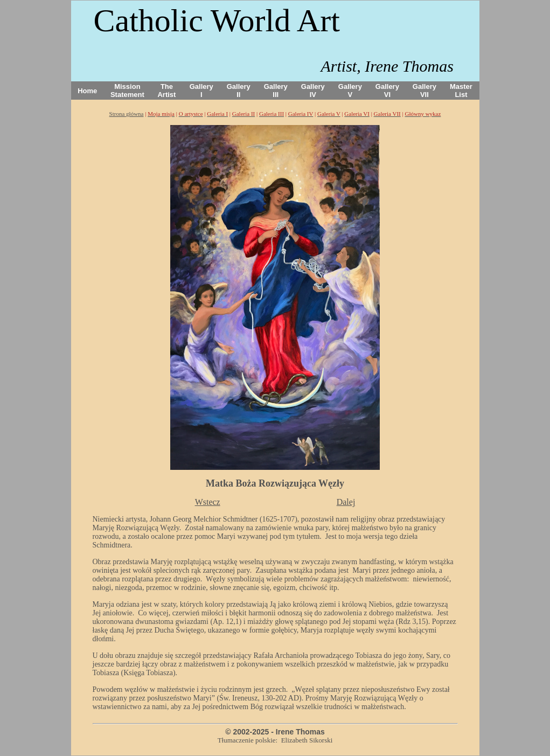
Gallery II (239, 91)
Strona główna (127, 114)
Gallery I (201, 91)
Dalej (346, 502)
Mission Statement (127, 91)
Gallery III (276, 91)
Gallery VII (424, 91)
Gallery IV (313, 91)
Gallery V (350, 91)
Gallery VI (387, 91)
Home (87, 91)
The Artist (166, 91)
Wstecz (208, 502)
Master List (461, 91)
